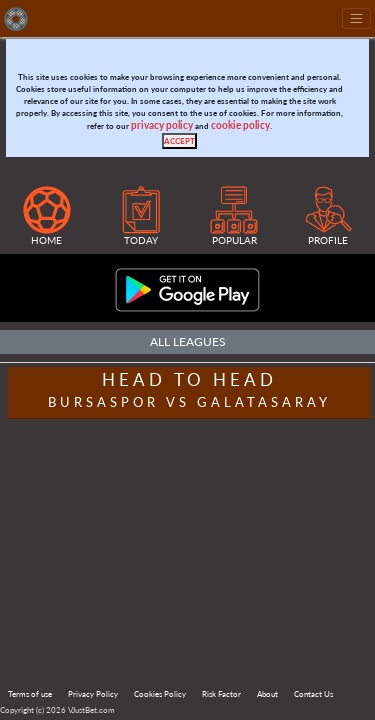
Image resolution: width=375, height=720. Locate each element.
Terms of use (30, 694)
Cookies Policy (160, 694)
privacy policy (162, 125)
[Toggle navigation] (356, 18)
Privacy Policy (93, 694)
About (267, 694)
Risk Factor (221, 694)
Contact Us (313, 694)
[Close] (179, 141)
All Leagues (188, 341)
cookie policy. (241, 125)
